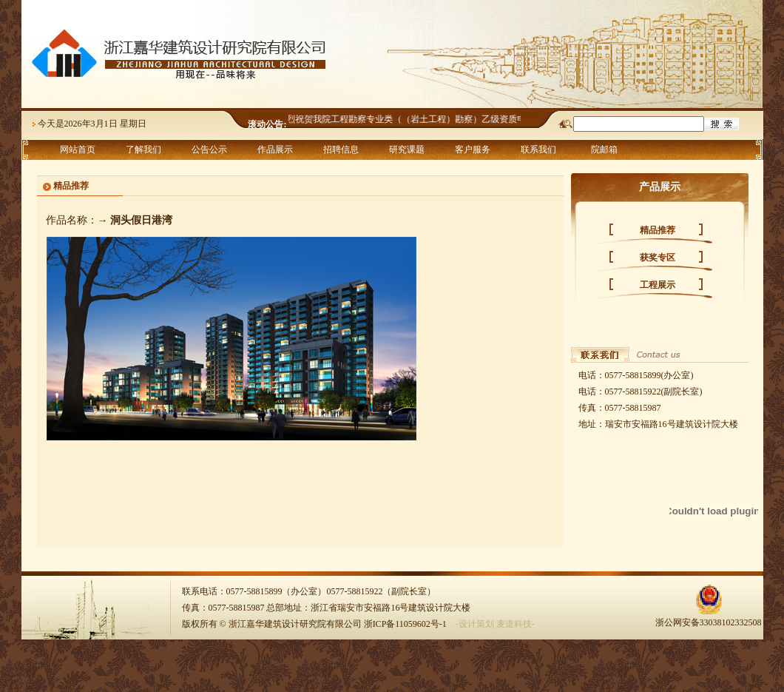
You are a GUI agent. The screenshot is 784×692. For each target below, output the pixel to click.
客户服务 (473, 150)
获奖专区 (658, 258)
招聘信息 (341, 150)
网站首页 (78, 150)
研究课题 (407, 150)
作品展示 (275, 150)
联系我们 (538, 150)
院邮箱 (604, 150)
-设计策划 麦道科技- (495, 624)
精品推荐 (658, 230)
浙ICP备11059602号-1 (405, 624)
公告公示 (209, 150)
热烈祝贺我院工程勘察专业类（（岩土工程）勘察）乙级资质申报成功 (418, 119)
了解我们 (143, 150)
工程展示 (658, 285)
